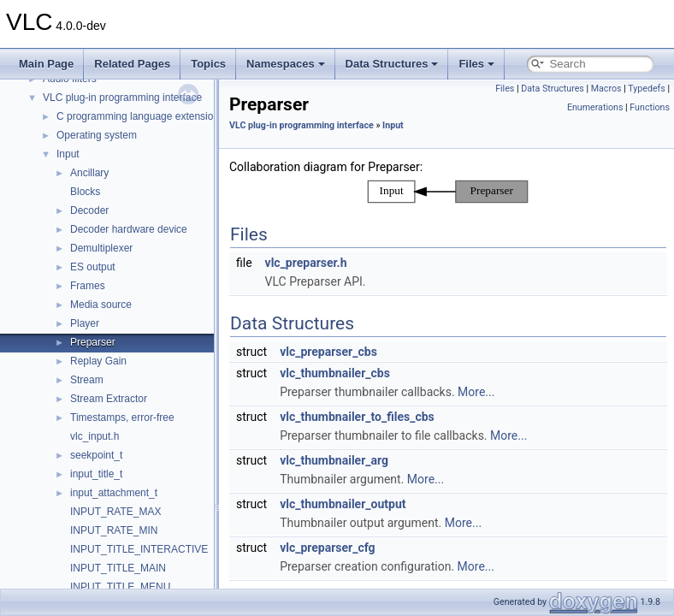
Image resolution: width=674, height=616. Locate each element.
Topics (208, 64)
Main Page (46, 64)
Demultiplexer (101, 248)
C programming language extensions (140, 116)
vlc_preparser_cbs (328, 352)
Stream (87, 380)
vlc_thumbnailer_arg (334, 460)
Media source (101, 305)
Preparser (93, 342)
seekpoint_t (96, 455)
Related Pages (132, 64)
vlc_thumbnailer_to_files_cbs (357, 417)
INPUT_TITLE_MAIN (118, 568)
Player (85, 323)
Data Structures (392, 64)
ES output (93, 267)
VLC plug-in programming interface (122, 98)
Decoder (89, 210)
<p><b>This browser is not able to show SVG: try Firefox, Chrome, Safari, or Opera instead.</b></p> (448, 192)
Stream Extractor (109, 399)
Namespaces (286, 64)
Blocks (85, 192)
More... (476, 392)
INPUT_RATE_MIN (114, 530)
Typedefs (647, 89)
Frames (88, 286)
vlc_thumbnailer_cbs (335, 373)
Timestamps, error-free (122, 418)
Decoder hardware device (129, 229)
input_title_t (96, 474)
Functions (650, 107)
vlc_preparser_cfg (328, 548)
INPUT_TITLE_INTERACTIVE (139, 549)
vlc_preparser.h (306, 263)
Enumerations (595, 107)
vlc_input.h (95, 436)
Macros (606, 89)
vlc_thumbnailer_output (343, 504)
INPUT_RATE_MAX (115, 512)
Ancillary (89, 173)
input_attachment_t (114, 493)
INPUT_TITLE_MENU (120, 587)
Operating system (97, 135)
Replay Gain (98, 361)
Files (476, 64)
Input (68, 154)
